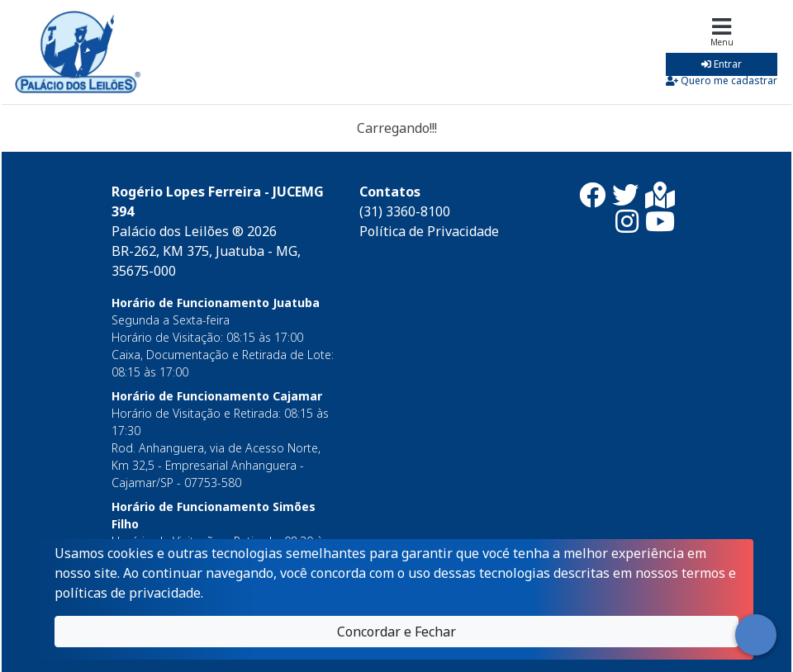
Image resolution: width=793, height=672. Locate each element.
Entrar (722, 64)
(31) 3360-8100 (405, 211)
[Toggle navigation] (722, 52)
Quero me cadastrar (722, 80)
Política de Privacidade (429, 231)
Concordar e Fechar (396, 632)
